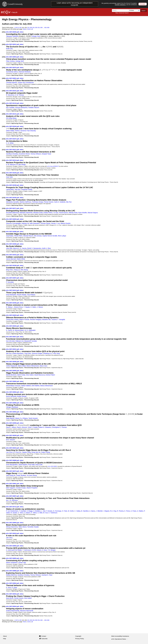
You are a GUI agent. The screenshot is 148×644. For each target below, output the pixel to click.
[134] (3, 412)
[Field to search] (134, 11)
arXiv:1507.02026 (11, 32)
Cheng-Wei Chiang (12, 319)
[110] (3, 139)
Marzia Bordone (11, 375)
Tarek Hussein (33, 418)
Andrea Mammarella (13, 611)
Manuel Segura (93, 213)
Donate (143, 4)
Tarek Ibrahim (23, 465)
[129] (3, 362)
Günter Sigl (22, 563)
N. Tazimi (9, 330)
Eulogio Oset (36, 36)
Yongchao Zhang (27, 189)
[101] (3, 32)
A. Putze (134, 511)
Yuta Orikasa (31, 295)
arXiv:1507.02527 (11, 337)
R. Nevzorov (10, 95)
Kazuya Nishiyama (21, 107)
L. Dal (43, 511)
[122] (3, 278)
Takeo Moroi (23, 527)
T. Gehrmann (27, 550)
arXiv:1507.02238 (11, 185)
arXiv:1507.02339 (11, 265)
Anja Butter (10, 236)
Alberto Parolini (66, 223)
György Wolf (20, 61)
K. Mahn (33, 307)
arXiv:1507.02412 (11, 290)
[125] (3, 315)
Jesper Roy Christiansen (26, 83)
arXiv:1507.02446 (11, 303)
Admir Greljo (21, 375)
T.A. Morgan (52, 550)
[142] (3, 507)
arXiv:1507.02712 (11, 507)
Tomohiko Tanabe (33, 527)
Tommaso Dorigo (38, 202)
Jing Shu (17, 189)
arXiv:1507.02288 (11, 232)
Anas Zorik (39, 465)
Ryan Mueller (83, 213)
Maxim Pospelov (32, 488)
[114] (3, 185)
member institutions (120, 5)
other (21, 32)
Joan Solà (9, 177)
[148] (3, 583)
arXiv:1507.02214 (11, 160)
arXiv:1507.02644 (11, 448)
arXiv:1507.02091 (11, 78)
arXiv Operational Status (120, 639)
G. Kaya (14, 587)
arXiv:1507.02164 (11, 126)
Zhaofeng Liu (47, 353)
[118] (3, 232)
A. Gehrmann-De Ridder (14, 550)
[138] (3, 460)
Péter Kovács (10, 61)
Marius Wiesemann (33, 366)
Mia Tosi (69, 202)
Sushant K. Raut (47, 575)
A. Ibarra (92, 511)
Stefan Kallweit (26, 386)
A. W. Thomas (19, 95)
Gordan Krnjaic (21, 488)
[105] (3, 78)
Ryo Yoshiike (10, 107)
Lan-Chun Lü (10, 452)
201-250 (35, 28)
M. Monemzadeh (18, 330)
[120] (3, 255)
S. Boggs (30, 511)
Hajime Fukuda (24, 319)
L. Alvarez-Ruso (18, 307)
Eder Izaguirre (11, 488)
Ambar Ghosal (22, 396)
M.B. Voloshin (11, 440)
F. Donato (49, 511)
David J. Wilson (11, 427)
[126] (3, 326)
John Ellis (9, 248)
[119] (3, 244)
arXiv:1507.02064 (11, 57)
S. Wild (40, 513)
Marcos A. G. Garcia (20, 248)
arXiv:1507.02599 (11, 423)
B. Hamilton (85, 511)
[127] (3, 337)
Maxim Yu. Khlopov (22, 418)
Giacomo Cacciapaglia (13, 223)
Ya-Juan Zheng (32, 475)
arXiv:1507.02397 (11, 278)
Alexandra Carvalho (12, 202)
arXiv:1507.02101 (11, 91)
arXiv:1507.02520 (11, 326)
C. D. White (10, 143)
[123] (3, 290)
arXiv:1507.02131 (11, 114)
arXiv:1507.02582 (11, 392)
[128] (3, 349)
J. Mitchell (99, 511)
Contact (44, 636)
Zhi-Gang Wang (11, 118)
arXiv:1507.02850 (11, 546)
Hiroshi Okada (21, 295)
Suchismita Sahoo (12, 72)
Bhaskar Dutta (38, 213)
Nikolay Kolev (73, 213)
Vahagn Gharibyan (12, 407)
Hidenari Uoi (19, 341)
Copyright (78, 636)
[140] (3, 484)
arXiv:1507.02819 (11, 533)
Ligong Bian (10, 189)
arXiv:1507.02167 (11, 139)
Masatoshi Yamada (31, 341)
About (5, 636)
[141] (3, 496)
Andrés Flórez (48, 213)
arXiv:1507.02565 (11, 381)
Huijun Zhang (46, 452)
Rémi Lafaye (62, 236)
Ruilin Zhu (9, 49)
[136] (3, 435)
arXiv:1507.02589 (11, 403)
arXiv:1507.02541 (11, 349)
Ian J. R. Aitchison (12, 500)
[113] (3, 173)
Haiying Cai (25, 223)
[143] (3, 523)
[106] (3, 91)
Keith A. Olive (46, 248)
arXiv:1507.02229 (11, 173)
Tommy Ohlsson (36, 154)
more (29, 29)
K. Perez (127, 511)
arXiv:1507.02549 (11, 362)
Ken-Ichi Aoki (10, 341)
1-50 (16, 28)
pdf (18, 32)
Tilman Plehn (18, 236)
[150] (3, 606)
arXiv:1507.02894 (11, 583)
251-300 (40, 28)
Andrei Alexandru (18, 353)
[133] (3, 403)
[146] (3, 558)
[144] (3, 533)
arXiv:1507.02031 (11, 44)
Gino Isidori (30, 375)
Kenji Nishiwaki (11, 295)
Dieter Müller (10, 131)
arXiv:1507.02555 (11, 371)
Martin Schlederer (12, 563)
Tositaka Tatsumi (34, 107)
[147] (3, 571)
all (32, 29)
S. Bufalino (37, 511)
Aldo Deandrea (35, 223)
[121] (3, 265)
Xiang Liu (17, 270)
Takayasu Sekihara (12, 36)
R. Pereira (120, 511)
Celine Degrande (12, 366)
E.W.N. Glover (36, 550)
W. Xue (45, 513)
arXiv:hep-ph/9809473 (53, 166)
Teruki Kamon (63, 213)
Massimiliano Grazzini (13, 386)
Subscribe (44, 639)
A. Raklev (140, 511)
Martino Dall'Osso (25, 202)
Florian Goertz (49, 202)
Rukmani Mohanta (25, 72)
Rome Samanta (11, 396)
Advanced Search (124, 13)
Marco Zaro (44, 366)
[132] (3, 392)
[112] (3, 160)
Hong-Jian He (36, 452)
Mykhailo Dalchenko (26, 213)
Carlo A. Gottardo (60, 202)
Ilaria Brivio (10, 598)
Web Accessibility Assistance (120, 636)
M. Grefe (71, 511)
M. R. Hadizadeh (30, 330)
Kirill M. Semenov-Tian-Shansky (25, 131)
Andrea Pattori (50, 375)
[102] (3, 44)
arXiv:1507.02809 (11, 523)
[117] (3, 219)
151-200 (30, 28)
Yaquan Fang (26, 452)
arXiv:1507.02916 (11, 594)
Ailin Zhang (24, 270)
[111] (3, 150)
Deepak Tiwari (46, 154)
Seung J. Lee (55, 223)
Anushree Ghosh (24, 154)
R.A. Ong (113, 511)
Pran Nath (31, 465)
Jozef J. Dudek (33, 427)
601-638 (47, 28)
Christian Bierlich (12, 83)
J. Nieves (40, 307)
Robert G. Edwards (45, 427)
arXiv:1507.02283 (11, 219)
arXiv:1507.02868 (11, 571)
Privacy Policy (80, 639)
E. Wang (9, 307)
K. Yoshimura (53, 513)
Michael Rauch (28, 236)
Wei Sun (9, 353)
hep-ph (15, 12)
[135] (3, 423)
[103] (3, 57)
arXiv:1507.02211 (11, 150)
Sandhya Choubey (12, 154)
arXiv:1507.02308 (11, 244)
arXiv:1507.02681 (11, 484)
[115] (3, 198)
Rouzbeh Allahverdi (12, 213)
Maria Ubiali (22, 366)
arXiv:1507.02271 (11, 208)
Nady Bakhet (10, 418)
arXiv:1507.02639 (11, 435)
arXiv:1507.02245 (11, 198)
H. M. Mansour (11, 165)
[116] (3, 208)
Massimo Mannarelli (27, 611)
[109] (3, 126)
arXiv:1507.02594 (11, 412)
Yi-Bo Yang (56, 353)
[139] (3, 471)
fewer (25, 29)
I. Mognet (106, 511)
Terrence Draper (37, 353)
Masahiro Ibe (46, 319)
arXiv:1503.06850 (52, 466)
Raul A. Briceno (22, 427)
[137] (3, 448)
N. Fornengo (57, 511)
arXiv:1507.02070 (11, 68)
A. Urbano (27, 513)
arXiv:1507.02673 (11, 471)
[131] (3, 381)
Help (117, 13)
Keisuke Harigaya (36, 319)
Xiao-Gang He (11, 475)
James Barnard (11, 259)
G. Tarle (20, 513)
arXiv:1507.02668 (11, 460)
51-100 (19, 28)
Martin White (21, 259)
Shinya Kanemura (12, 527)
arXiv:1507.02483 (11, 315)
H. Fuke (65, 511)
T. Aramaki (22, 511)
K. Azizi (8, 587)
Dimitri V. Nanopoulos (34, 248)
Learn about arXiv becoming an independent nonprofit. (75, 4)
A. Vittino (34, 513)
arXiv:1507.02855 (11, 558)
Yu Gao (56, 213)
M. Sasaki (14, 513)
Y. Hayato (27, 307)
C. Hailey (77, 511)
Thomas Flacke (45, 223)
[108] (3, 114)
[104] (3, 68)
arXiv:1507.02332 (11, 255)
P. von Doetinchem (12, 511)
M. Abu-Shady (21, 165)
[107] (3, 103)
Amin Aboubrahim (12, 465)
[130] (3, 371)
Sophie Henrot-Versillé (50, 236)
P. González (10, 282)
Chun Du (18, 452)
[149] (3, 594)
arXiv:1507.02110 (11, 103)
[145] (3, 546)
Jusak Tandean (21, 475)
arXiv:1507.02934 (11, 606)
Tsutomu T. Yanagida (58, 319)
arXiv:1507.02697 (11, 496)
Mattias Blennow (11, 575)
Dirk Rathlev (36, 386)
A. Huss (44, 550)
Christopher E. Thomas (59, 427)
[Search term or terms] (121, 11)
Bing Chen (10, 270)
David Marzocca (40, 375)
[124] (3, 303)
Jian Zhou (9, 538)
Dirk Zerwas (38, 236)
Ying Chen (28, 353)
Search (143, 11)
